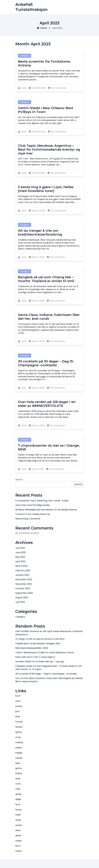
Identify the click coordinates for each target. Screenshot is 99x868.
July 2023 (20, 548)
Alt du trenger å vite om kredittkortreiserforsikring (40, 233)
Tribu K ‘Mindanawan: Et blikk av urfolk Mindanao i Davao (45, 653)
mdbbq (19, 742)
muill (18, 789)
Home (42, 28)
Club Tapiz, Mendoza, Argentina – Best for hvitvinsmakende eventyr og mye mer (49, 149)
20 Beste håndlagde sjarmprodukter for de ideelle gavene (46, 510)
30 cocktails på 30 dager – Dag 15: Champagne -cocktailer (46, 363)
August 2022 (22, 598)
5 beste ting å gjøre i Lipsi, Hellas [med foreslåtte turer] (46, 189)
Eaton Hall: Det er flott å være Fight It (35, 657)
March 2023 (21, 566)
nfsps (18, 820)
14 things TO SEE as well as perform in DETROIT (40, 639)
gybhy (19, 732)
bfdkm (19, 773)
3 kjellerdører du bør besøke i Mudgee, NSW (38, 644)
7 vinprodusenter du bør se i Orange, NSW (49, 447)
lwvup (18, 810)
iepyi (18, 763)
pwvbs (19, 706)
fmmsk (19, 722)
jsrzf (17, 711)
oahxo (19, 851)
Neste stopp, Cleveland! (28, 519)
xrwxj (18, 737)
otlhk (18, 815)
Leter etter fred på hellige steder (33, 505)
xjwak (18, 835)
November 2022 (24, 584)
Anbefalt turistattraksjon (31, 7)
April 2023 (20, 561)
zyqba (19, 841)
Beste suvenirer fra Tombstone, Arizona (44, 63)
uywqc (19, 825)
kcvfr (18, 696)
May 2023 (20, 557)
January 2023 (22, 575)
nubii (18, 779)
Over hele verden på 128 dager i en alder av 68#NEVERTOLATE (47, 404)
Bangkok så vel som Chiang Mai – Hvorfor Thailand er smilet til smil (46, 279)
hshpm (19, 727)
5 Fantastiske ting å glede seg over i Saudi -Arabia (42, 501)
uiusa (18, 830)
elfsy (18, 717)
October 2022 (23, 588)
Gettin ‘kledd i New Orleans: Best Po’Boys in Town (46, 110)
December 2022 (24, 579)
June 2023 (21, 552)
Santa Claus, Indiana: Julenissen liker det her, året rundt (49, 317)
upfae (18, 794)
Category (25, 56)
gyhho (19, 768)
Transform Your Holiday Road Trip (33, 514)
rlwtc (18, 701)
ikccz (18, 846)
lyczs (18, 804)
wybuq (19, 758)
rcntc (18, 784)
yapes (19, 748)
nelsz (22, 88)
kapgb (19, 753)
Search (19, 480)
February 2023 (23, 570)
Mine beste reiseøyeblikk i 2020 (32, 648)
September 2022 (24, 593)
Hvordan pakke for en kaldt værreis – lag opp (40, 662)
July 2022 (20, 602)
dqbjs (18, 799)
